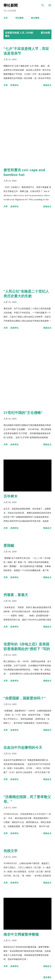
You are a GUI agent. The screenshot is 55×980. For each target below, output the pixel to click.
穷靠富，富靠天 (16, 595)
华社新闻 (19, 18)
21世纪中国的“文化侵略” (23, 413)
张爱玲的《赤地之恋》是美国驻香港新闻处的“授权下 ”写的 (27, 646)
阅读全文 (47, 85)
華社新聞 (11, 5)
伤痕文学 (11, 851)
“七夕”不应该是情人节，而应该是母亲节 (26, 51)
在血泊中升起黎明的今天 (23, 747)
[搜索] (43, 5)
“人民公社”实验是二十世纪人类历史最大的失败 (26, 294)
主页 (6, 18)
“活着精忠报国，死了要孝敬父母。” (27, 799)
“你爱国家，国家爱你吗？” (24, 698)
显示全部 (45, 33)
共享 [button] (6, 85)
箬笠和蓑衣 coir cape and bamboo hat (24, 172)
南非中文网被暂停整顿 (21, 934)
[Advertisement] (27, 128)
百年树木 (11, 496)
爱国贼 (9, 545)
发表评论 (14, 85)
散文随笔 (35, 18)
